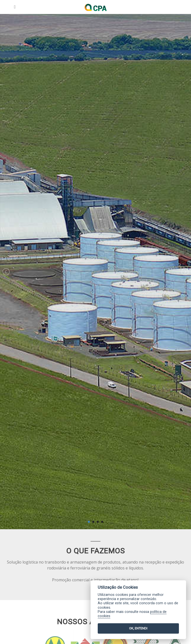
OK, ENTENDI (138, 628)
